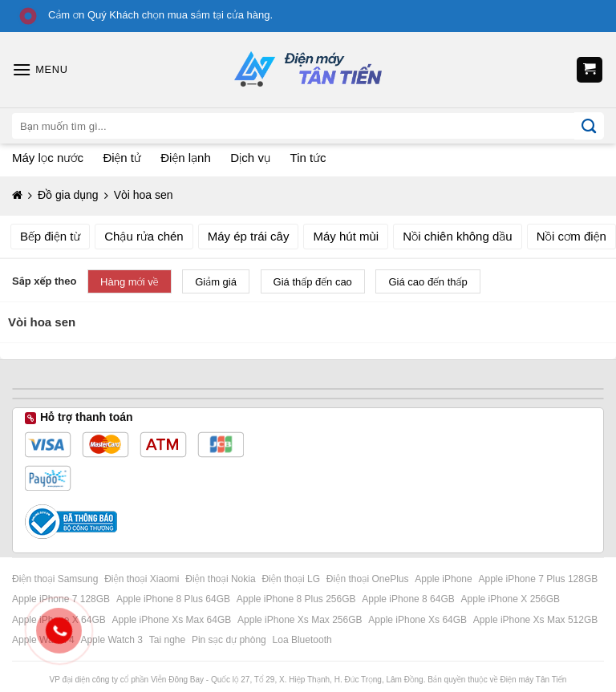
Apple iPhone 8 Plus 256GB (298, 599)
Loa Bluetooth (302, 640)
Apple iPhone (445, 579)
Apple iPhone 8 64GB (409, 599)
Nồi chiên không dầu (458, 236)
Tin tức (308, 158)
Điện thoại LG (292, 579)
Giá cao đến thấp (428, 282)
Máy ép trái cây (249, 236)
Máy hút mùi (346, 236)
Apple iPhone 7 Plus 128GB (540, 579)
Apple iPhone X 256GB (512, 599)
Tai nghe (169, 640)
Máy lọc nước (48, 158)
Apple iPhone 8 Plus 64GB (174, 599)
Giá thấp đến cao (313, 282)
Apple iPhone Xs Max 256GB (301, 620)
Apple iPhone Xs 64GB (419, 620)
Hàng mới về (130, 282)
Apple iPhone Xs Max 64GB (173, 620)
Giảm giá (216, 282)
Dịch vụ (250, 158)
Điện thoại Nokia (222, 579)
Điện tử (122, 158)
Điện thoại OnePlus (369, 579)
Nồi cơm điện (571, 236)
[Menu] (40, 69)
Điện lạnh (185, 158)
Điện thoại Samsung (57, 579)
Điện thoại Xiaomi (143, 579)
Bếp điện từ (50, 236)
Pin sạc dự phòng (230, 640)
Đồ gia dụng (68, 195)
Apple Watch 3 (113, 640)
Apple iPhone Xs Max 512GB (537, 620)
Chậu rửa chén (144, 236)
